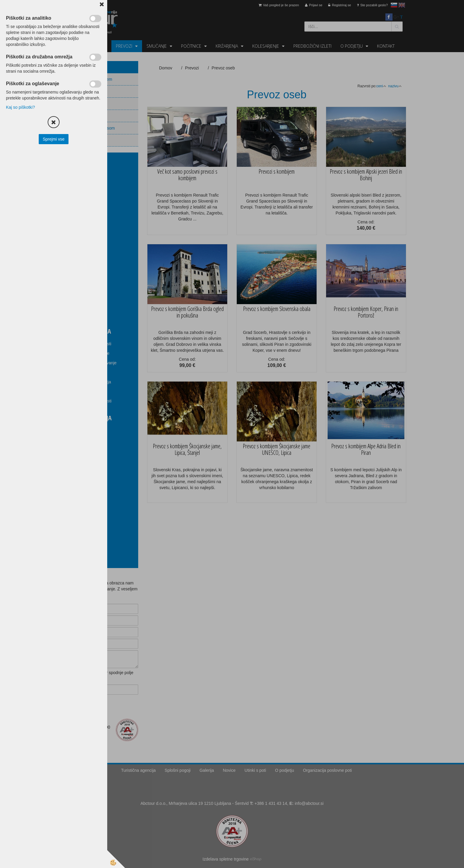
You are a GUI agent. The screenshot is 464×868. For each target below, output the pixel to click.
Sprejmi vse (53, 139)
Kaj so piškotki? (20, 107)
